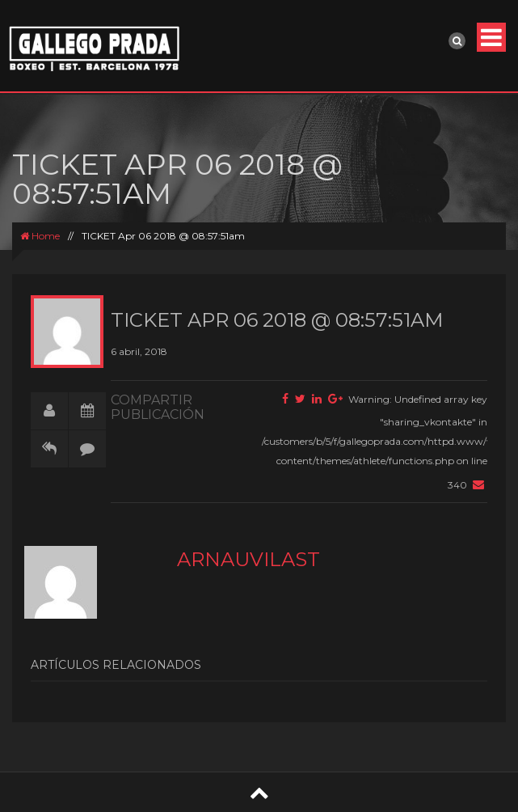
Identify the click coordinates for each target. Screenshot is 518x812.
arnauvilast (248, 559)
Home (40, 236)
